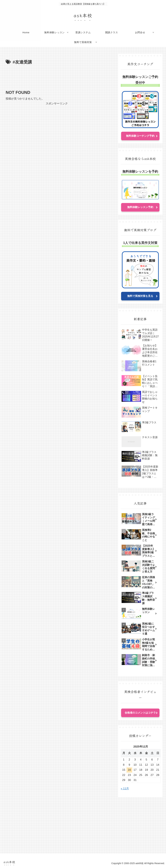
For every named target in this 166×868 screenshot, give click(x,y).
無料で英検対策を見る (140, 296)
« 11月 (125, 789)
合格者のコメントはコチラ (140, 713)
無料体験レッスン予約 (140, 207)
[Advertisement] (57, 76)
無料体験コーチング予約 (140, 136)
